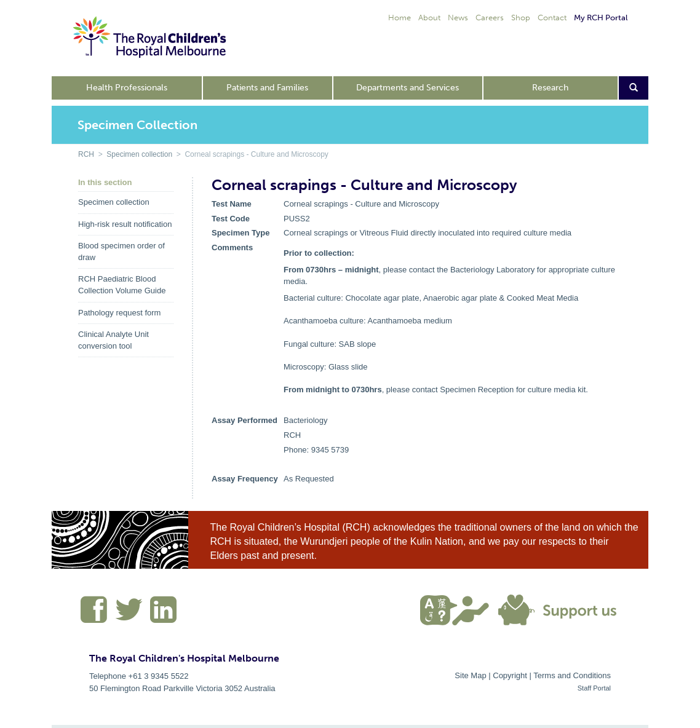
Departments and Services (408, 88)
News (458, 18)
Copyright (510, 675)
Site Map (470, 675)
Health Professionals (127, 88)
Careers (490, 18)
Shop (521, 18)
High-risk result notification (125, 224)
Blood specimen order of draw (121, 251)
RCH (86, 154)
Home (400, 18)
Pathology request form (119, 313)
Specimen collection (139, 154)
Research (550, 88)
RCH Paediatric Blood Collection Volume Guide (122, 285)
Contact (552, 18)
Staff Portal (594, 688)
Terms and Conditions (572, 675)
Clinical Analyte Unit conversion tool (113, 340)
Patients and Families (267, 88)
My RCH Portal (601, 18)
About (429, 18)
